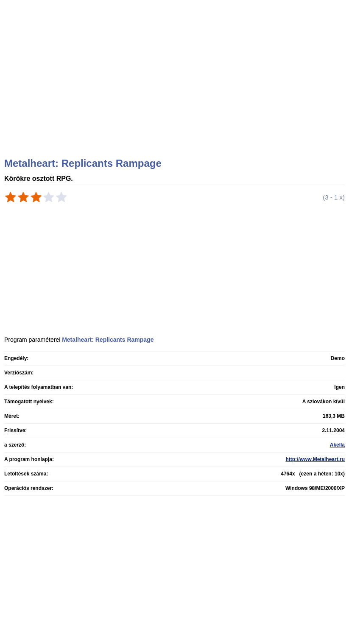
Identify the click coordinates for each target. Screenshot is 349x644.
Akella (337, 445)
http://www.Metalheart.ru (315, 459)
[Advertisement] (176, 89)
